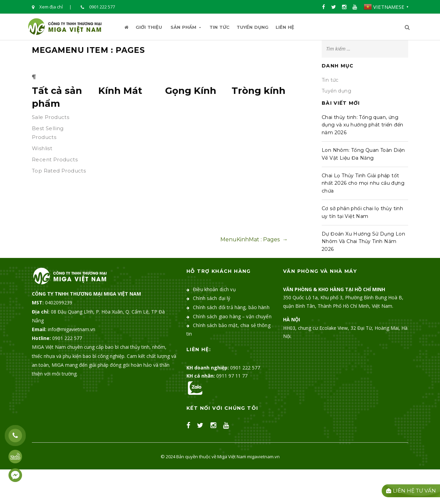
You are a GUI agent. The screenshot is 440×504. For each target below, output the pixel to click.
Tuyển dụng (253, 27)
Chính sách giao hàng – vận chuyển (232, 316)
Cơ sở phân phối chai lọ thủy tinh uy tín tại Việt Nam (362, 212)
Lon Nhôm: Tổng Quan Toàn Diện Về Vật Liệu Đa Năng (363, 154)
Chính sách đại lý (212, 298)
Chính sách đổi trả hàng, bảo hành (231, 307)
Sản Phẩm (186, 27)
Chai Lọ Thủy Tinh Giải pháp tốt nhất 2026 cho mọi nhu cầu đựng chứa (363, 183)
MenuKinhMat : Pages (254, 239)
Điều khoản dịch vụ (214, 289)
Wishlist (42, 148)
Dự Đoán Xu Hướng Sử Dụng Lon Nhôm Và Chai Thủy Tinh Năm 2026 (363, 241)
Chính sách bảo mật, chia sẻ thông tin (228, 329)
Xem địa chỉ (47, 7)
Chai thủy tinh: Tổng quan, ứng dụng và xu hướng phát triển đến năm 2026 (362, 125)
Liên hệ (285, 27)
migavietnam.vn (263, 457)
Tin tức (219, 27)
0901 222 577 (98, 7)
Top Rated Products (59, 171)
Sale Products (51, 117)
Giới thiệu (149, 27)
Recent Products (55, 159)
